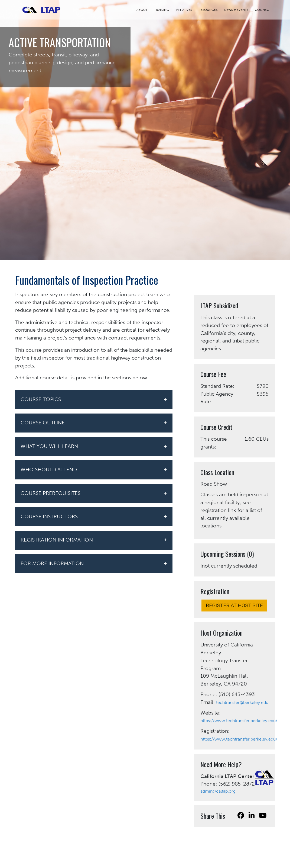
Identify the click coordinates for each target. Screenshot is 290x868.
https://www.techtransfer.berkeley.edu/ (239, 721)
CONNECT (266, 10)
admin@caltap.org (218, 791)
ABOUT (145, 10)
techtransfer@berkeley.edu (242, 702)
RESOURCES (211, 10)
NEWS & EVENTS (239, 10)
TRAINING (165, 10)
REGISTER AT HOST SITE (234, 605)
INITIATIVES (187, 10)
